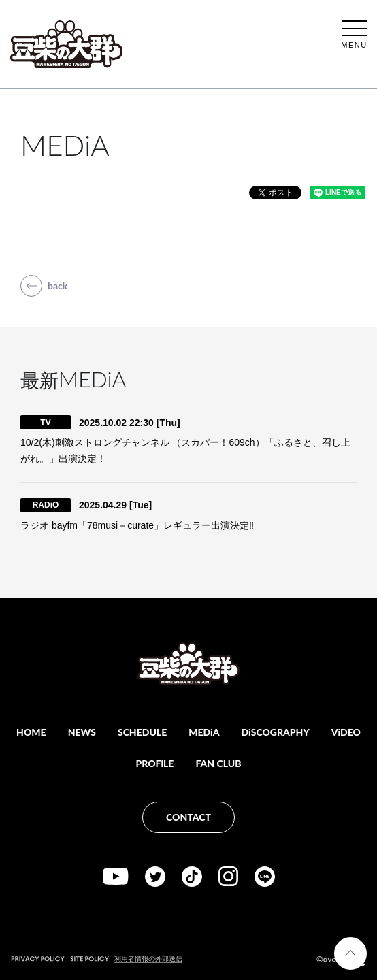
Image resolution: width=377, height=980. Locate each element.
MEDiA (204, 732)
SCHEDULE (142, 732)
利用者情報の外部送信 (148, 959)
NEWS (82, 732)
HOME (31, 732)
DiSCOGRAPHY (276, 732)
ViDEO (346, 732)
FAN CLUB (218, 763)
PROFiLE (155, 763)
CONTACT (188, 817)
